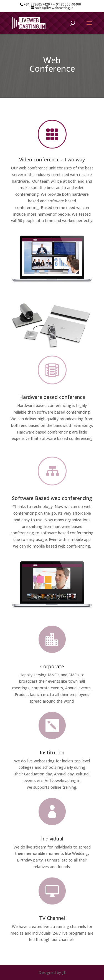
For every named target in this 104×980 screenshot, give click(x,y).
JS (64, 972)
